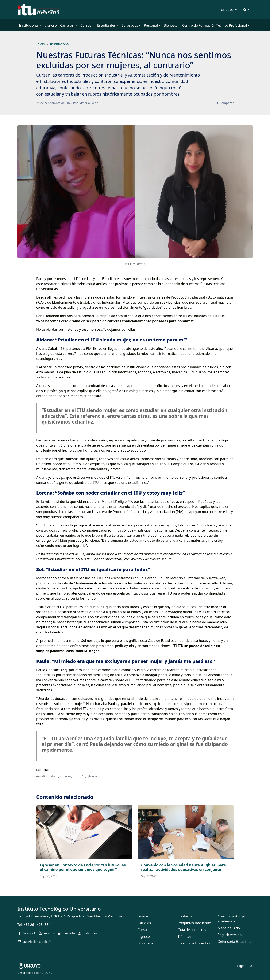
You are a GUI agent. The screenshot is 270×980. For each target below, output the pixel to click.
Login (241, 966)
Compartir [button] (224, 103)
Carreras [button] (67, 25)
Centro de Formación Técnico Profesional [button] (215, 25)
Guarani (144, 916)
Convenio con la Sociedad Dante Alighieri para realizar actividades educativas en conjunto (184, 867)
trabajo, (54, 776)
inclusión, (79, 776)
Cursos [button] (86, 25)
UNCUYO (228, 10)
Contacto (185, 916)
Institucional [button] (29, 25)
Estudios (144, 923)
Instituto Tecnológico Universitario (59, 909)
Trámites (184, 936)
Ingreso (51, 25)
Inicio (41, 44)
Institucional (60, 44)
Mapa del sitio (229, 928)
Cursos (143, 930)
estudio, (42, 776)
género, (92, 776)
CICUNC (47, 973)
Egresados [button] (130, 25)
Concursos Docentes (194, 943)
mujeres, (66, 776)
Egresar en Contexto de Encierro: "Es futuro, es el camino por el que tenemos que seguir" (83, 867)
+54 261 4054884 (37, 925)
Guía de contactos (192, 930)
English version (230, 935)
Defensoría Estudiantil (235, 942)
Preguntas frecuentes (195, 923)
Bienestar (171, 25)
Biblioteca (145, 943)
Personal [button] (151, 25)
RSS (250, 966)
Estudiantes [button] (107, 25)
